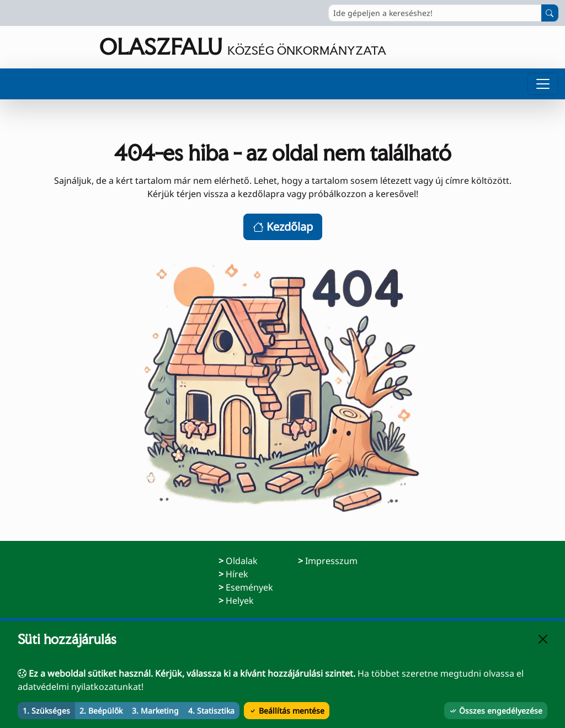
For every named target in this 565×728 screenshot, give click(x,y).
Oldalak (242, 561)
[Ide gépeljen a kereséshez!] (435, 13)
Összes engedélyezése (496, 711)
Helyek (240, 601)
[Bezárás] (543, 639)
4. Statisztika (211, 711)
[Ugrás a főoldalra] (196, 47)
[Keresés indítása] (550, 13)
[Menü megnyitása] (543, 84)
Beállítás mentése (287, 711)
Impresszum (331, 560)
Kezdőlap (283, 227)
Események (249, 587)
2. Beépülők (101, 711)
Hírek (237, 574)
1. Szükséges (46, 711)
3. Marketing (155, 711)
